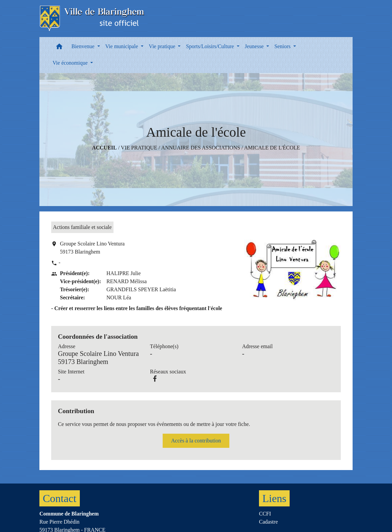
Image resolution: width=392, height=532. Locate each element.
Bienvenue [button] (84, 46)
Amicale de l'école (272, 148)
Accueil (104, 148)
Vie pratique (139, 148)
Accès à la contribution (196, 441)
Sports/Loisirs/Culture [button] (210, 46)
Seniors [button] (283, 46)
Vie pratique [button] (163, 46)
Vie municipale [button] (122, 46)
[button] (59, 48)
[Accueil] (92, 19)
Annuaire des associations (201, 148)
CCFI (265, 514)
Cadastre (268, 522)
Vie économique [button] (71, 63)
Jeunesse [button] (255, 46)
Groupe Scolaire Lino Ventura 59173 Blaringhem (92, 248)
